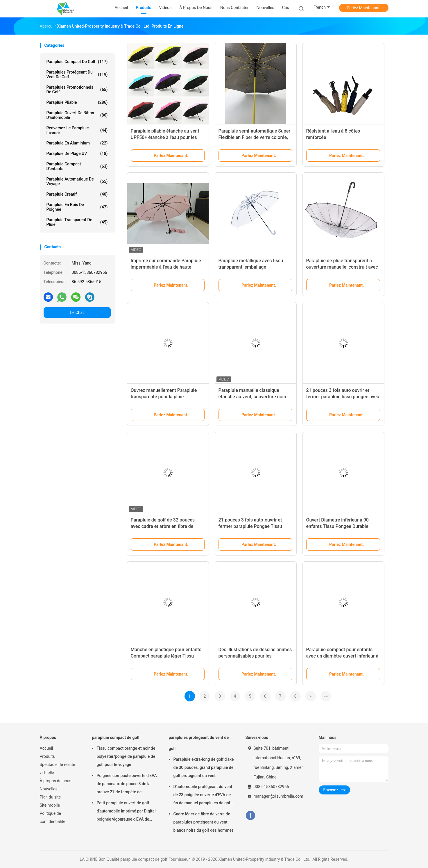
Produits (47, 756)
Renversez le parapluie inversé (77, 130)
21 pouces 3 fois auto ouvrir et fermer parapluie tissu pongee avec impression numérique (343, 397)
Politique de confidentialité (53, 817)
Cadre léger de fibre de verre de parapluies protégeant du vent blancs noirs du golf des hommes (204, 822)
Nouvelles (49, 789)
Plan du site (50, 797)
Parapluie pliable (77, 102)
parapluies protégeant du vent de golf (77, 74)
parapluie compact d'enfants (77, 166)
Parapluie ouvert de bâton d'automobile (77, 115)
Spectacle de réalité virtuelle (58, 769)
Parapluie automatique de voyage (77, 181)
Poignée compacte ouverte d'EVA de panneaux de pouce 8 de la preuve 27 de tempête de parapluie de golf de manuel (127, 785)
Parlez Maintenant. (364, 8)
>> (326, 696)
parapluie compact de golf (77, 62)
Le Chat (77, 312)
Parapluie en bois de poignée (77, 207)
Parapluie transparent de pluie (77, 222)
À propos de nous (56, 781)
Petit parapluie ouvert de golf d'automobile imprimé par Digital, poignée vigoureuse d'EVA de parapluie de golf (127, 812)
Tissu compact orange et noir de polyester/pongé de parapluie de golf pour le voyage (126, 756)
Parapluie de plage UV (77, 153)
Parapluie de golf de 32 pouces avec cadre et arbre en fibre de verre (163, 526)
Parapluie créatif (77, 194)
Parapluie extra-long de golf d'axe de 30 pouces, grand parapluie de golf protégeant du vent (204, 767)
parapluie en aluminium (77, 143)
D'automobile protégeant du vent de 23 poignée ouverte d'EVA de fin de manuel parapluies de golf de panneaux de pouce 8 (203, 796)
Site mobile (50, 805)
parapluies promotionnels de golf (77, 90)
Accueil (46, 748)
